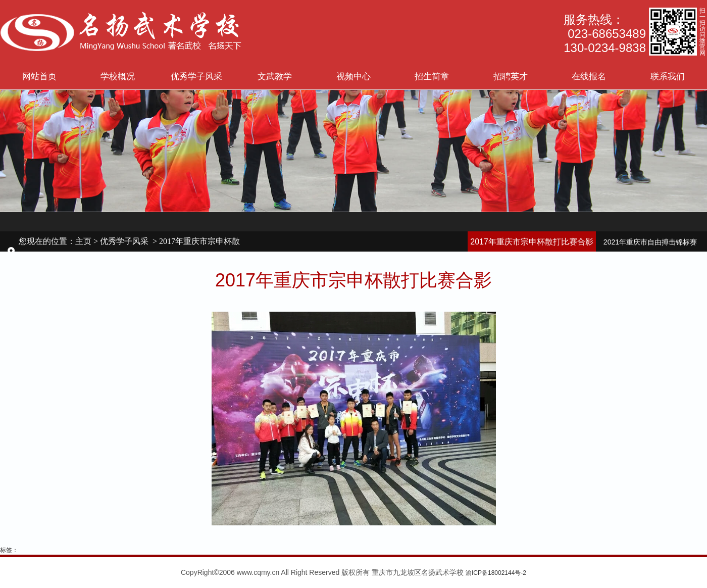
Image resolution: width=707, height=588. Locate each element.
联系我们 (668, 76)
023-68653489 (607, 34)
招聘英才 (511, 76)
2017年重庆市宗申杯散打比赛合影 (532, 242)
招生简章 (432, 76)
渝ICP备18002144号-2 (496, 573)
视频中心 (353, 76)
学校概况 (118, 76)
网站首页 (39, 76)
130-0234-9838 (605, 48)
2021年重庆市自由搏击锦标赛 (650, 242)
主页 (83, 241)
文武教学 (275, 76)
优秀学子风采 (196, 76)
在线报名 (589, 76)
